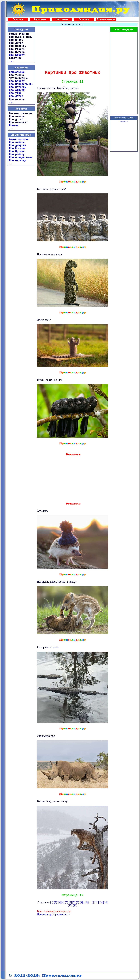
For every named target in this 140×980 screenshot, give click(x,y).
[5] (66, 902)
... (11, 61)
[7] (74, 902)
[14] (105, 902)
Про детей (16, 96)
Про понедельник (21, 84)
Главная (18, 19)
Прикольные (17, 72)
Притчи (14, 125)
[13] (100, 902)
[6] (70, 902)
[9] (81, 902)
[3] (59, 902)
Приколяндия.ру (124, 122)
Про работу (17, 55)
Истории (84, 19)
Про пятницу (18, 87)
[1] (52, 902)
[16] (75, 905)
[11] (90, 902)
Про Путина (17, 151)
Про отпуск (17, 90)
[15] (70, 905)
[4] (63, 902)
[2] (56, 902)
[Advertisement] (73, 48)
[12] (95, 902)
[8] (78, 902)
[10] (86, 902)
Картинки (62, 19)
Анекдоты (40, 19)
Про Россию (17, 148)
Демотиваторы (106, 19)
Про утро (15, 93)
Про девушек (18, 145)
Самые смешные (19, 139)
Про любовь (17, 142)
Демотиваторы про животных (53, 914)
